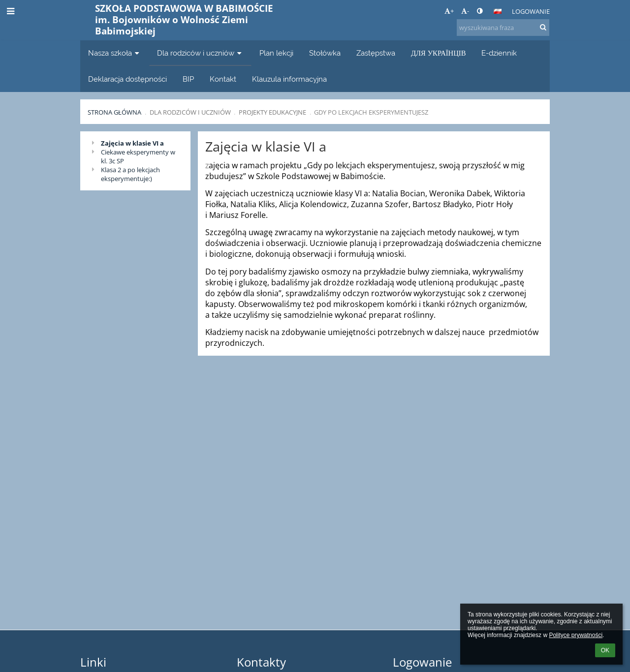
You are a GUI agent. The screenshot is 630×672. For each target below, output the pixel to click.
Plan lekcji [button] (276, 53)
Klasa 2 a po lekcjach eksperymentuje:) (130, 174)
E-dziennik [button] (499, 53)
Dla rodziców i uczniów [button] (200, 53)
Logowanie (531, 11)
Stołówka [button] (325, 53)
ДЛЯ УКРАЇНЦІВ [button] (438, 53)
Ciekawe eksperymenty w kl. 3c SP (138, 156)
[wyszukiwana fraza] (503, 28)
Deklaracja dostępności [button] (127, 79)
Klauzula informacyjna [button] (289, 79)
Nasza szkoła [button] (115, 53)
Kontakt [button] (223, 79)
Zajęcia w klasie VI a (132, 143)
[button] (498, 11)
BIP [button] (188, 79)
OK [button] (605, 650)
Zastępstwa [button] (376, 53)
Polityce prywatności (576, 635)
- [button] (465, 11)
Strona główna (114, 112)
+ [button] (449, 11)
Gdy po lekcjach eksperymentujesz (371, 112)
